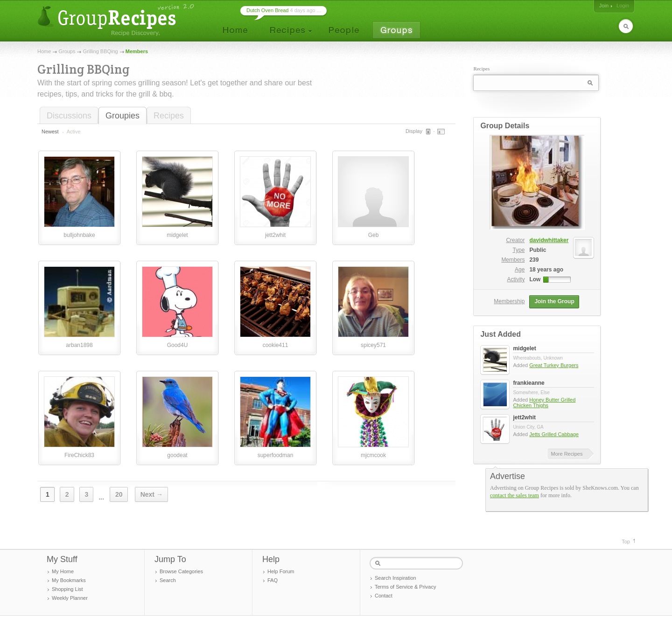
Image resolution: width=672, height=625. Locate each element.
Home (44, 51)
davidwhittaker (562, 240)
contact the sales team (514, 495)
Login (623, 6)
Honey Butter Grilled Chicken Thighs (544, 403)
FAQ (273, 580)
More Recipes (567, 454)
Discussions (69, 116)
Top (626, 542)
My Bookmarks (69, 580)
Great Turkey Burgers (554, 365)
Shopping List (67, 589)
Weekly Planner (70, 598)
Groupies (122, 116)
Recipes (169, 116)
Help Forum (281, 571)
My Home (63, 571)
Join (604, 6)
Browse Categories (181, 571)
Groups (67, 51)
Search (168, 580)
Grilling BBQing (101, 51)
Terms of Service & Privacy (405, 587)
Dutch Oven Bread (268, 10)
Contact (384, 596)
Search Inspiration (395, 578)
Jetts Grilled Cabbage (554, 434)
